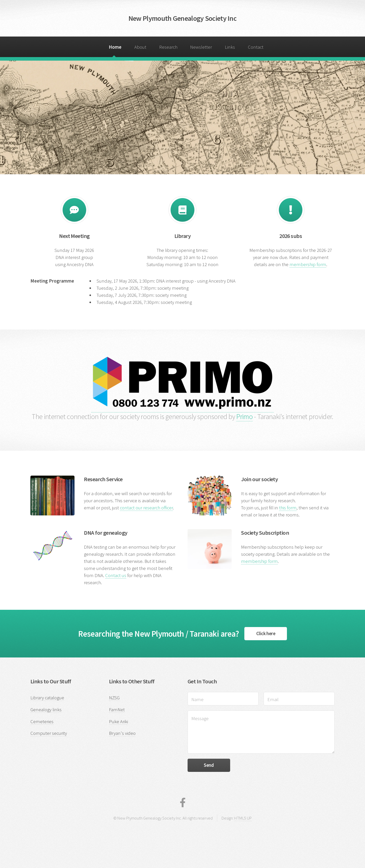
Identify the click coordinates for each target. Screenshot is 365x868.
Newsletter (201, 47)
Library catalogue (47, 698)
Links (230, 47)
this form (288, 508)
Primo (244, 416)
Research (168, 47)
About (140, 47)
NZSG (114, 698)
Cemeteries (42, 722)
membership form (308, 264)
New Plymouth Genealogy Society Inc (182, 18)
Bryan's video (122, 733)
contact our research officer (146, 508)
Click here (266, 633)
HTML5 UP (243, 818)
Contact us (116, 575)
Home (115, 47)
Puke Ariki (118, 722)
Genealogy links (46, 710)
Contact (256, 47)
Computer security (49, 733)
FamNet (117, 710)
